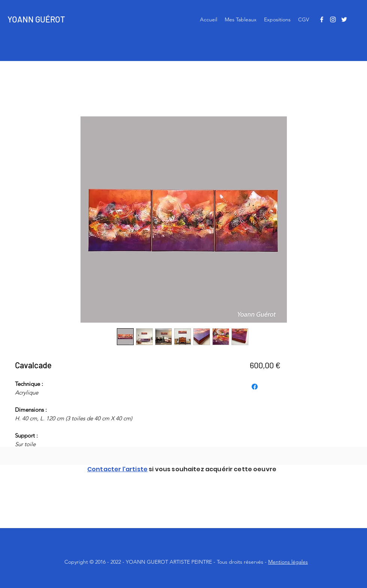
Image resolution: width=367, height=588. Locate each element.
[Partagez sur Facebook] (255, 387)
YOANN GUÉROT (36, 19)
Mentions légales (288, 562)
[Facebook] (322, 19)
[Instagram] (333, 19)
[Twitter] (344, 19)
